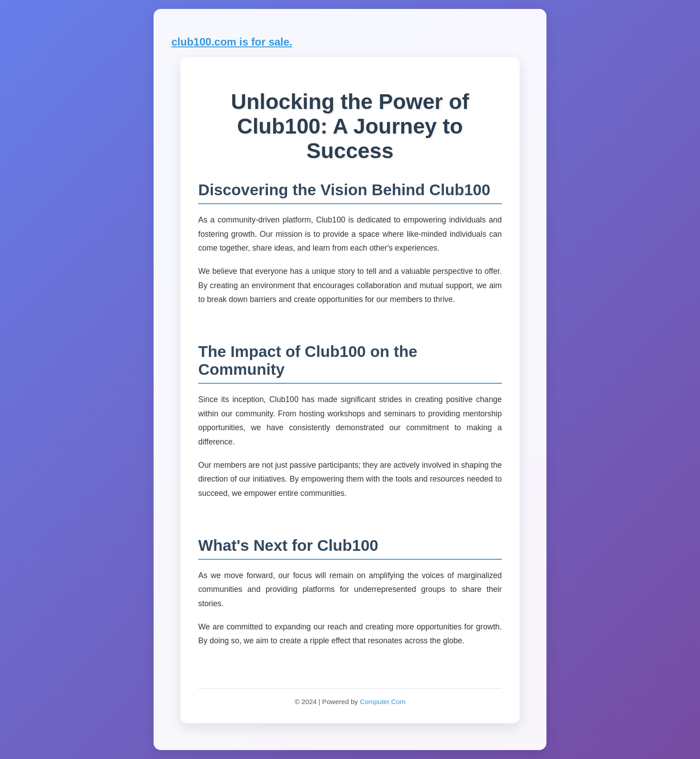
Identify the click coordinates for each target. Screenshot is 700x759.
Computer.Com (383, 702)
